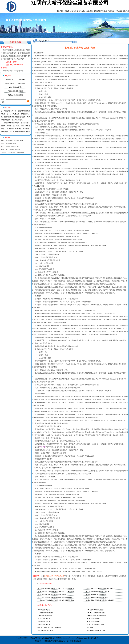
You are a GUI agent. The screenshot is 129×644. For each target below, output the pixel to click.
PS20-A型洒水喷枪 (44, 619)
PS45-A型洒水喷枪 (93, 622)
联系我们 (111, 11)
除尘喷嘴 (22, 83)
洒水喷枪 (22, 80)
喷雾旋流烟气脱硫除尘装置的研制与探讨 (100, 600)
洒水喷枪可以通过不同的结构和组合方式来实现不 (57, 591)
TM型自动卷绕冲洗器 (45, 616)
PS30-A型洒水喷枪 (93, 619)
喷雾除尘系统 (9, 83)
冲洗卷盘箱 (9, 80)
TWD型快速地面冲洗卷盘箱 (96, 616)
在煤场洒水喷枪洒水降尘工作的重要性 (53, 594)
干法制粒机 (47, 641)
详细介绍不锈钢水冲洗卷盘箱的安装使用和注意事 (57, 600)
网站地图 (119, 11)
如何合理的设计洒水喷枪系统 (96, 594)
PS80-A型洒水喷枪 (44, 625)
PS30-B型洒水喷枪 (44, 622)
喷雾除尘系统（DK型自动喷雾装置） (50, 628)
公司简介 (75, 11)
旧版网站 (126, 11)
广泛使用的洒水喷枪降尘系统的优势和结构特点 (56, 597)
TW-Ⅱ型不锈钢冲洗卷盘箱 (96, 610)
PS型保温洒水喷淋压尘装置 (96, 630)
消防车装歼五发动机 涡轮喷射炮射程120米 (100, 588)
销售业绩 (97, 11)
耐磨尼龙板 (55, 641)
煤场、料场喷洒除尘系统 (95, 625)
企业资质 (90, 11)
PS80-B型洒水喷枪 (44, 610)
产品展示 (82, 11)
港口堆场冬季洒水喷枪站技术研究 (98, 591)
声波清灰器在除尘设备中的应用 (97, 597)
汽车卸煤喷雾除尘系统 (15, 91)
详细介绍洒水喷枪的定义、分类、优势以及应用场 (57, 588)
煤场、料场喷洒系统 (15, 87)
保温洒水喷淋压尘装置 (15, 95)
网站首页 (60, 11)
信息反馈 (104, 11)
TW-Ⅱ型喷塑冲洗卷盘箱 (46, 613)
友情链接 (38, 641)
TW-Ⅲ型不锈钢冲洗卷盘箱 (96, 613)
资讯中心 (68, 11)
